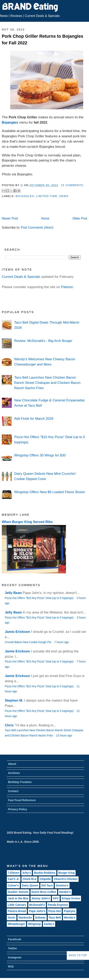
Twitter (13, 948)
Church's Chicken (66, 879)
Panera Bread (17, 911)
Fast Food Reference (22, 800)
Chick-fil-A (29, 879)
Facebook (15, 939)
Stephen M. (14, 700)
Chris (9, 725)
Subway (40, 918)
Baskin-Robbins (45, 873)
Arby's (27, 873)
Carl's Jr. (14, 879)
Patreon (67, 287)
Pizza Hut (55, 911)
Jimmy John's (41, 898)
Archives (14, 773)
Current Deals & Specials (42, 16)
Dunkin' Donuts (18, 892)
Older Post (80, 218)
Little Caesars (17, 905)
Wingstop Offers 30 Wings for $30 (40, 455)
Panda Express (58, 905)
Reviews (16, 16)
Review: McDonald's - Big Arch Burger (43, 341)
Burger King (66, 873)
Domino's (62, 885)
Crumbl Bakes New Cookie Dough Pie (28, 642)
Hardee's (65, 892)
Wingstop (34, 924)
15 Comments (72, 185)
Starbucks (25, 918)
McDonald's (37, 905)
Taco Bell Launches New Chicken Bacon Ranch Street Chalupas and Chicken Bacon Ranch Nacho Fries (47, 383)
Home (45, 218)
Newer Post (10, 218)
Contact (13, 791)
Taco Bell (55, 918)
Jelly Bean (13, 593)
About (12, 764)
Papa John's (37, 911)
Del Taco (47, 885)
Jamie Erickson (17, 632)
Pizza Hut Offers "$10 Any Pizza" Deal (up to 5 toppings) (40, 598)
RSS (11, 966)
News (4, 16)
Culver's (13, 885)
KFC (56, 898)
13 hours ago (64, 736)
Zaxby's (49, 924)
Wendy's (70, 918)
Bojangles (10, 122)
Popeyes (70, 911)
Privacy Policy (18, 809)
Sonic (12, 918)
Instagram (15, 957)
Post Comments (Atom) (37, 228)
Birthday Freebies (20, 782)
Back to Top (78, 955)
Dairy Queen (30, 885)
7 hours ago (62, 642)
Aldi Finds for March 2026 (34, 419)
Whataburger (16, 924)
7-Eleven (14, 873)
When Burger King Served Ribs (27, 522)
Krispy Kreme (71, 898)
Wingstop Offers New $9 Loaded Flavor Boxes (50, 492)
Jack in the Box (18, 898)
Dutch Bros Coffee (44, 892)
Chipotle (45, 879)
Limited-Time (47, 196)
